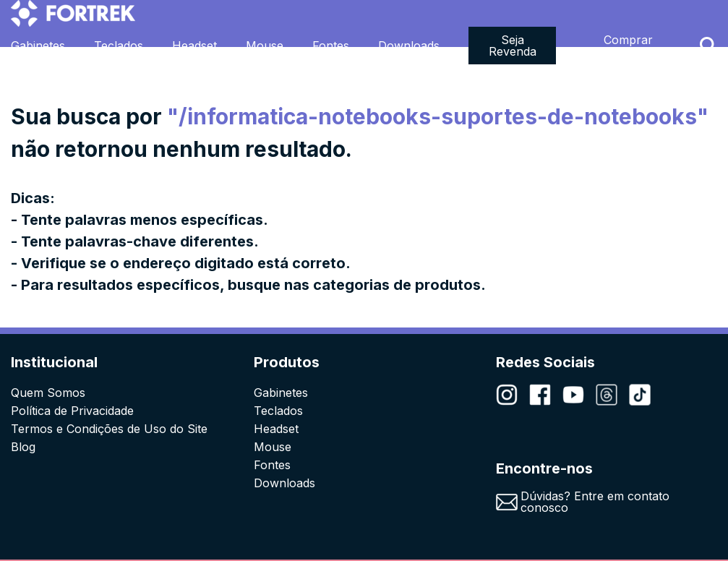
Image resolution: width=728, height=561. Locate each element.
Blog (23, 447)
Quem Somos (48, 393)
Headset (194, 46)
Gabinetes (38, 46)
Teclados (119, 46)
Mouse (265, 46)
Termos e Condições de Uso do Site (109, 429)
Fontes (331, 46)
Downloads (409, 46)
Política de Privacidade (72, 411)
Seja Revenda (513, 46)
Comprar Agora (628, 46)
